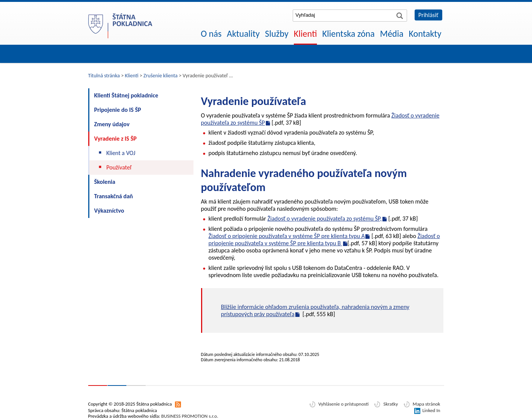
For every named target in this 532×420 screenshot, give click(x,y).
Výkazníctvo (109, 211)
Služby (277, 34)
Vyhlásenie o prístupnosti (344, 404)
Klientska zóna (348, 34)
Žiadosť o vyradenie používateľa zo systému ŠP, (325, 219)
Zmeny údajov (112, 124)
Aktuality (243, 34)
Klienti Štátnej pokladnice (126, 95)
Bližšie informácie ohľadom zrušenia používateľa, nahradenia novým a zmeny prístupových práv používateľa (315, 310)
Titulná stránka (104, 76)
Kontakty (425, 34)
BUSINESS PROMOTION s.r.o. (190, 416)
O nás (211, 34)
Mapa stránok (427, 404)
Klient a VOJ (121, 153)
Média (392, 34)
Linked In (431, 410)
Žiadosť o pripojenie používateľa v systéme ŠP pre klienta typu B (324, 240)
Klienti (305, 34)
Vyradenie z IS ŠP (115, 139)
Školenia (105, 182)
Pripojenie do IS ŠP (118, 110)
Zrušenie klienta (161, 76)
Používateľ (119, 167)
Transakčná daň (114, 196)
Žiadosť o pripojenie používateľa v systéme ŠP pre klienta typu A (287, 236)
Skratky (390, 404)
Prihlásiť (428, 15)
